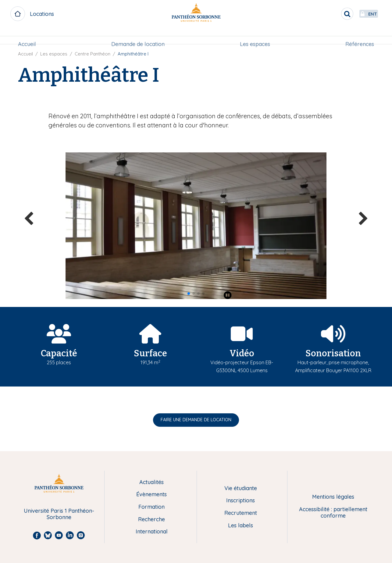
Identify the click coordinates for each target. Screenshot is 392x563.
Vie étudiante (241, 488)
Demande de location (139, 36)
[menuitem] (29, 36)
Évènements (151, 495)
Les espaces (254, 36)
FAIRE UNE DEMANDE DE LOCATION (196, 420)
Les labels (241, 526)
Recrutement (241, 513)
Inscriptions (241, 501)
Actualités (151, 482)
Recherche (151, 520)
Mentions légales (333, 497)
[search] (333, 14)
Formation (151, 507)
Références (358, 36)
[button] (189, 294)
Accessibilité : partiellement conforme (333, 513)
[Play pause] (228, 295)
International (152, 532)
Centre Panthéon (93, 54)
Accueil (29, 36)
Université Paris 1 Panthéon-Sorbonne (59, 514)
